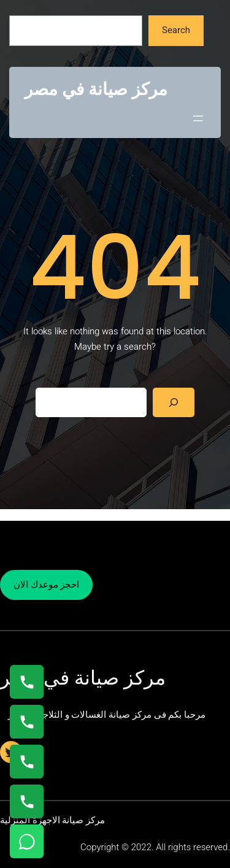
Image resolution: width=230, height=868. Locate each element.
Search (176, 30)
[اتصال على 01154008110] (27, 682)
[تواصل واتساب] (27, 841)
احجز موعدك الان (46, 585)
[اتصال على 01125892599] (27, 801)
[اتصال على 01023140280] (27, 762)
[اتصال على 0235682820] (27, 722)
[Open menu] (198, 118)
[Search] (174, 402)
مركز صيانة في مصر (96, 89)
